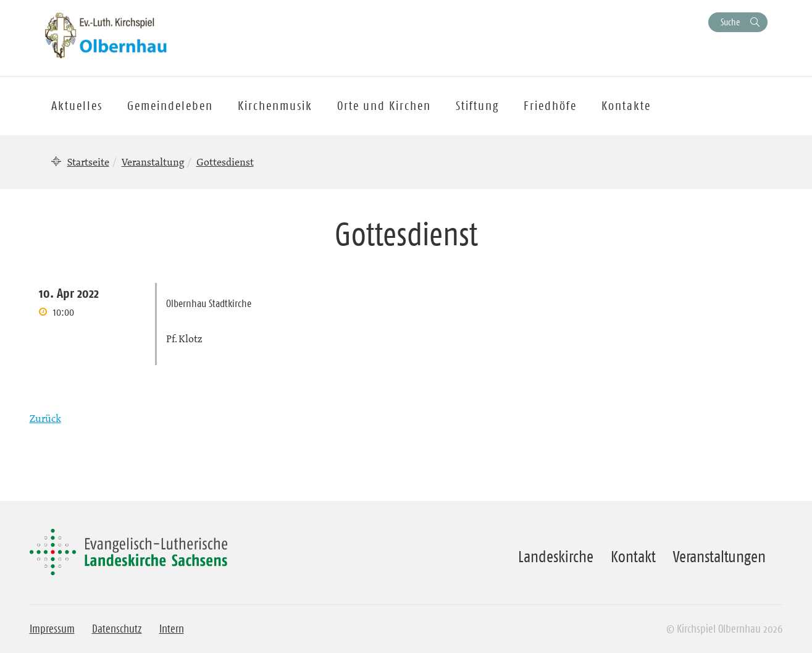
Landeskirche (556, 557)
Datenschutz (117, 629)
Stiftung (477, 106)
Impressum (52, 629)
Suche (730, 22)
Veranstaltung (153, 162)
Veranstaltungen (719, 557)
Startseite (88, 162)
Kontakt (633, 557)
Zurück (45, 418)
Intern (172, 629)
